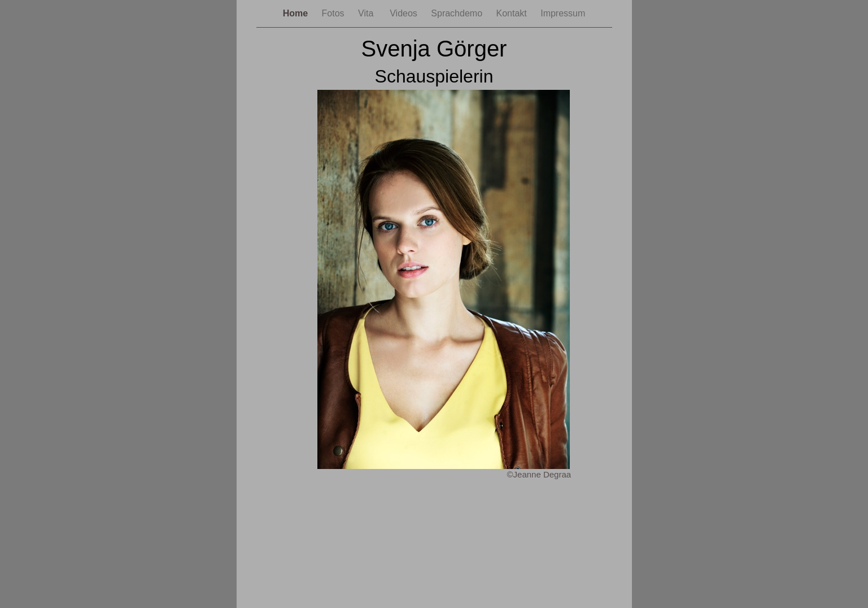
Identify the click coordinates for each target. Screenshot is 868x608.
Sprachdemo (458, 13)
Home (297, 13)
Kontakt (512, 13)
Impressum (563, 13)
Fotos (334, 13)
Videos (405, 13)
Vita (368, 13)
